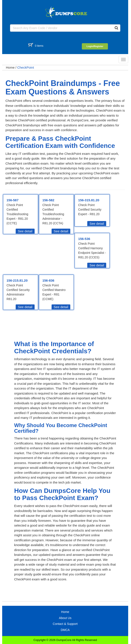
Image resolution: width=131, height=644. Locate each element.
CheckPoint (26, 67)
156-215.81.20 (17, 280)
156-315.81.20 (89, 200)
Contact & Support (65, 624)
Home (10, 67)
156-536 (84, 239)
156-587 (13, 200)
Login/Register (95, 46)
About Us (65, 618)
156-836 (48, 280)
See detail (25, 231)
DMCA (65, 630)
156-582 (48, 200)
